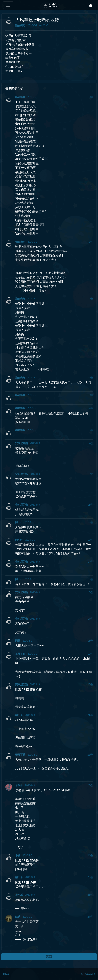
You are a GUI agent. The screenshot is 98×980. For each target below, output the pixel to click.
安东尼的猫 (21, 443)
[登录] (91, 5)
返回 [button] (49, 957)
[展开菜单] (8, 5)
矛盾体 (19, 785)
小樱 (18, 856)
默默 (18, 917)
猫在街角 (20, 25)
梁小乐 (19, 715)
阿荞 (18, 641)
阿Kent (19, 522)
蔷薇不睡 (20, 654)
